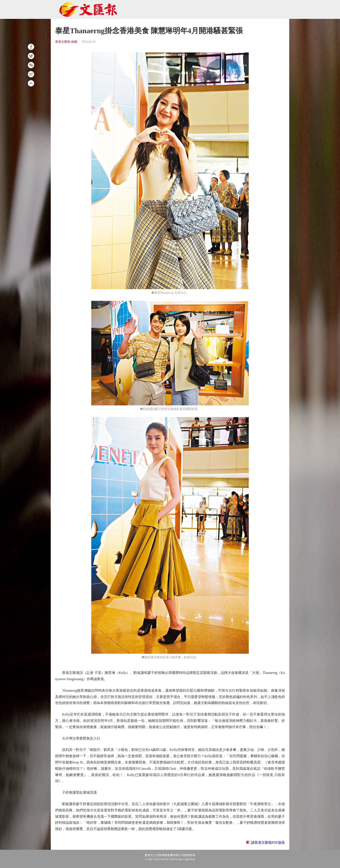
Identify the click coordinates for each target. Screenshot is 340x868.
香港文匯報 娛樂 (66, 42)
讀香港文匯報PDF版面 (268, 843)
